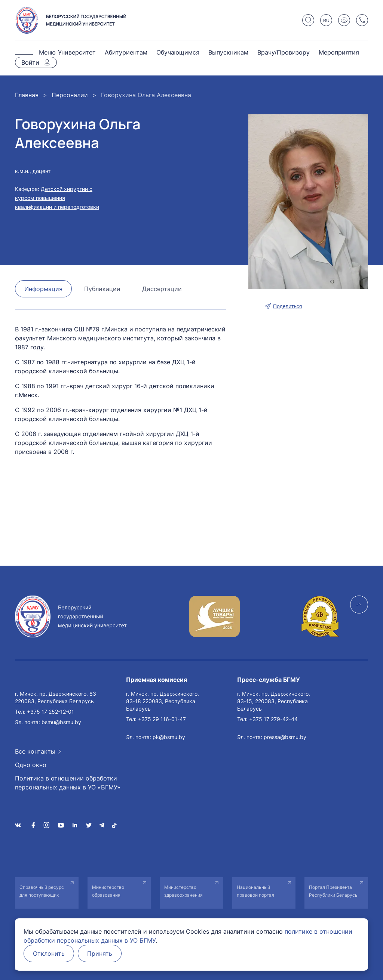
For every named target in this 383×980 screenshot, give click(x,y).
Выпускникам (228, 52)
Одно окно (31, 765)
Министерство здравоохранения (183, 891)
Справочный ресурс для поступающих (42, 891)
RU (326, 20)
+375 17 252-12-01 (50, 712)
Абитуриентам (126, 52)
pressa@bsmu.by (285, 737)
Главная (27, 95)
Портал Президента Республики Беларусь (333, 891)
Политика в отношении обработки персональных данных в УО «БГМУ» (68, 783)
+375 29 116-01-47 (162, 719)
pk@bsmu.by (169, 737)
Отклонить (49, 953)
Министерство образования (108, 891)
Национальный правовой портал (255, 891)
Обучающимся (178, 52)
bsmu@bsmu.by (61, 722)
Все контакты (35, 751)
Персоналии (70, 95)
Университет (77, 52)
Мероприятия (339, 52)
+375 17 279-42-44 (273, 719)
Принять (100, 953)
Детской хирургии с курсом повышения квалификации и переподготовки (57, 198)
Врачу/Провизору (284, 52)
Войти (30, 62)
